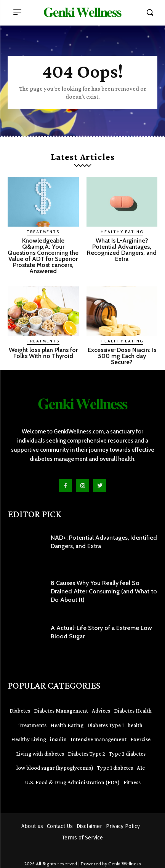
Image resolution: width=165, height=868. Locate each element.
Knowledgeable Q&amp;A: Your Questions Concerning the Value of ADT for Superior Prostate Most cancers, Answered (43, 256)
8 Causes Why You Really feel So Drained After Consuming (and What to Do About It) (104, 591)
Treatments (43, 232)
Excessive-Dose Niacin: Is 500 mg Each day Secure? (122, 356)
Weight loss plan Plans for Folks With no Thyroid (43, 353)
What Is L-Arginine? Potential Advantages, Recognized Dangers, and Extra (122, 250)
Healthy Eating (122, 232)
